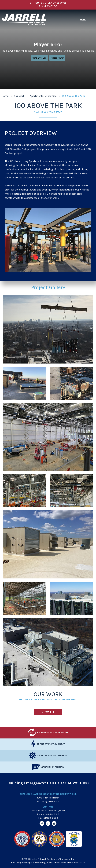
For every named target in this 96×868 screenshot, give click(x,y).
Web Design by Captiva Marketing (28, 863)
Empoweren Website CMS (72, 863)
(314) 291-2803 (50, 818)
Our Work (19, 96)
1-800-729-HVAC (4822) (53, 811)
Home (5, 96)
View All (48, 712)
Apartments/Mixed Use (43, 96)
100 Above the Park (73, 96)
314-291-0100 (77, 783)
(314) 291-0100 (52, 814)
